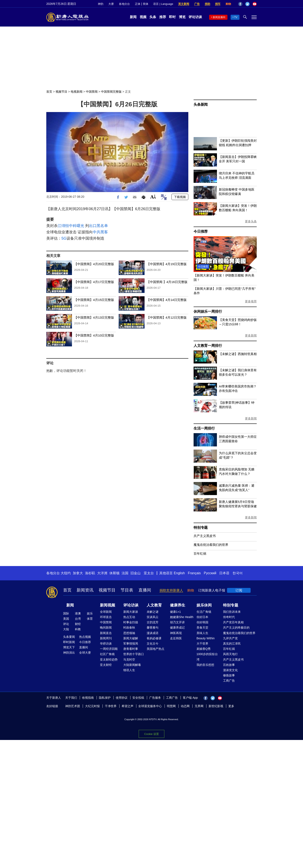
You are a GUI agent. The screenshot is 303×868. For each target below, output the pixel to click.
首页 (49, 92)
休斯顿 (114, 573)
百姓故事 (229, 665)
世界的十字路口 (134, 654)
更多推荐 (251, 301)
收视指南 (88, 698)
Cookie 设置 (151, 734)
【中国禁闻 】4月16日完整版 (167, 282)
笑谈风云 (153, 617)
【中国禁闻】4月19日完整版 (167, 264)
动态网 (185, 706)
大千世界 (202, 644)
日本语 (224, 573)
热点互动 (129, 617)
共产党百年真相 (233, 622)
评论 (66, 624)
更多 (231, 706)
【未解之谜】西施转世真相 (238, 354)
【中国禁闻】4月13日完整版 (94, 317)
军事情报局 (131, 644)
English (179, 573)
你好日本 (202, 617)
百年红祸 (200, 554)
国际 (66, 613)
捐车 (218, 4)
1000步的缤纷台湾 (207, 657)
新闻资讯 (85, 590)
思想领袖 (129, 633)
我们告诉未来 (232, 612)
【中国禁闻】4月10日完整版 (94, 335)
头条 (153, 17)
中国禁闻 (92, 92)
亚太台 (149, 573)
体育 (90, 619)
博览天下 (69, 647)
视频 (143, 17)
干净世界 (111, 706)
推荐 (163, 17)
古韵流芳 (153, 622)
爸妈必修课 (154, 638)
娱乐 (90, 613)
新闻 (133, 17)
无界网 (199, 706)
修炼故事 (229, 675)
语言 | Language (163, 4)
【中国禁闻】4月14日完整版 (167, 300)
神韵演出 (69, 653)
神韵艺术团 (73, 706)
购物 (228, 4)
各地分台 (124, 4)
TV (236, 17)
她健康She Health (182, 617)
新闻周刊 (106, 638)
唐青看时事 (131, 649)
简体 (146, 4)
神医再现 (176, 633)
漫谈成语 (153, 633)
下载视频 (180, 197)
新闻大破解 (131, 638)
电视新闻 (77, 92)
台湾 (78, 619)
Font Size (153, 197)
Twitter (247, 4)
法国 (125, 573)
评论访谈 (195, 17)
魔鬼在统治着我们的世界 (211, 545)
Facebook (240, 4)
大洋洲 (102, 573)
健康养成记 (177, 628)
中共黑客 (100, 232)
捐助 (207, 4)
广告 (197, 4)
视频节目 (61, 92)
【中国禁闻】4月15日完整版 (94, 300)
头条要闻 (69, 637)
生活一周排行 (204, 428)
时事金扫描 (131, 622)
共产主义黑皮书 (205, 536)
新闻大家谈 (131, 612)
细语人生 (129, 670)
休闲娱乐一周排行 (208, 312)
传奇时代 (229, 617)
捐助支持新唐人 (171, 590)
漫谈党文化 (230, 670)
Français (194, 573)
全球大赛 (85, 653)
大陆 (66, 629)
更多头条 (251, 221)
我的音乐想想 (205, 665)
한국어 (238, 573)
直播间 (145, 590)
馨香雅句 (153, 628)
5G (64, 238)
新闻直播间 (219, 17)
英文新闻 (184, 4)
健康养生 (178, 605)
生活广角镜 (204, 612)
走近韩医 (176, 638)
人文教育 (154, 605)
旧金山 (136, 573)
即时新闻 (69, 642)
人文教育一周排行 (208, 346)
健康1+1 (175, 612)
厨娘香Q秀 (204, 649)
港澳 (78, 613)
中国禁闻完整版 (111, 92)
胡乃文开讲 (177, 622)
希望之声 (128, 706)
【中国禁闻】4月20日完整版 (94, 264)
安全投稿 (138, 698)
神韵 (101, 4)
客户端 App (190, 698)
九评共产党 (230, 638)
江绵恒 (63, 226)
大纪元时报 (92, 706)
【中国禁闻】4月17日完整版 (94, 282)
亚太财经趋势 (109, 660)
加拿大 (78, 573)
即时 (172, 17)
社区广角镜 (107, 654)
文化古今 (153, 644)
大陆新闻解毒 (132, 665)
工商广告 (229, 681)
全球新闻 (106, 612)
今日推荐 (201, 232)
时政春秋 (129, 628)
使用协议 (122, 698)
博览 (182, 17)
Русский (210, 573)
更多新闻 (251, 335)
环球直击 (106, 617)
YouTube (255, 4)
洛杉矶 (90, 573)
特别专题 (201, 528)
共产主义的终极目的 (236, 628)
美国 (66, 619)
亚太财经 (106, 665)
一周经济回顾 (109, 649)
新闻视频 (108, 605)
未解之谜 (153, 612)
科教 (78, 629)
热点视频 (85, 637)
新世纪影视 (216, 706)
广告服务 (155, 698)
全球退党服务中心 (150, 706)
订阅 (239, 590)
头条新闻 (201, 105)
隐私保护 (105, 698)
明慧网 (171, 706)
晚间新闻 (106, 628)
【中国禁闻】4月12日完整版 (167, 317)
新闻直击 (106, 633)
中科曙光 (77, 226)
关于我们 (71, 698)
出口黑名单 (98, 226)
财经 (78, 624)
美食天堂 (202, 628)
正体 (138, 4)
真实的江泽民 (232, 644)
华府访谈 (106, 644)
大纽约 (66, 573)
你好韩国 (202, 622)
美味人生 (202, 633)
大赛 (111, 4)
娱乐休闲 (204, 605)
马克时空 (129, 660)
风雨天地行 (230, 654)
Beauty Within (206, 638)
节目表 (127, 590)
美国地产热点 (155, 649)
